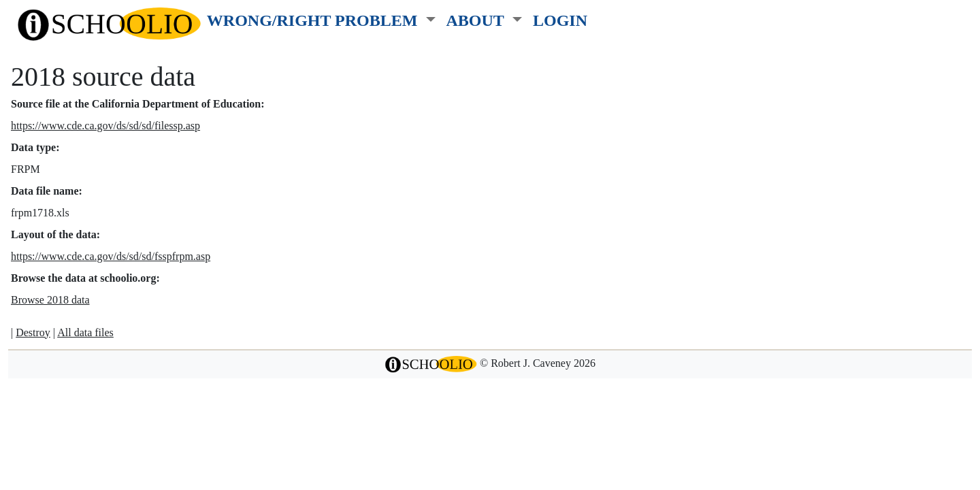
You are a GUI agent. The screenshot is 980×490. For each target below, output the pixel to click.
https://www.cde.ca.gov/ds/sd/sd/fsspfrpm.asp (111, 256)
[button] (321, 18)
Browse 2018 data (50, 300)
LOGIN (560, 20)
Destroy (33, 332)
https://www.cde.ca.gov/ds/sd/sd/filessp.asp (105, 126)
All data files (85, 332)
